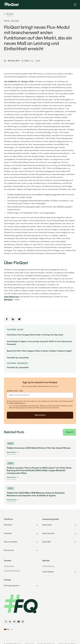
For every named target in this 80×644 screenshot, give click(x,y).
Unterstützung (48, 566)
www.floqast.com (11, 297)
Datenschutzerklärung (16, 403)
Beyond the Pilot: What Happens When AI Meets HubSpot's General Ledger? (39, 351)
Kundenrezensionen (12, 571)
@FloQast (8, 300)
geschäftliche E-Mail (15, 391)
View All (69, 432)
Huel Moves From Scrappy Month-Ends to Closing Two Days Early (35, 335)
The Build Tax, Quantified (18, 358)
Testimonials (9, 566)
